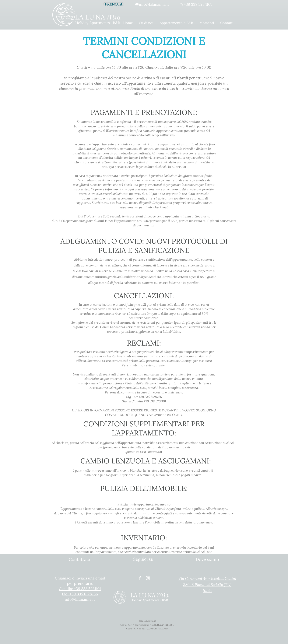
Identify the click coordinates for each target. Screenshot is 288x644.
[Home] (64, 15)
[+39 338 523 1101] (196, 4)
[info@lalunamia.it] (152, 4)
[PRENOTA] (114, 4)
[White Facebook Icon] (140, 578)
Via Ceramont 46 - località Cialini (207, 578)
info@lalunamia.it (80, 599)
